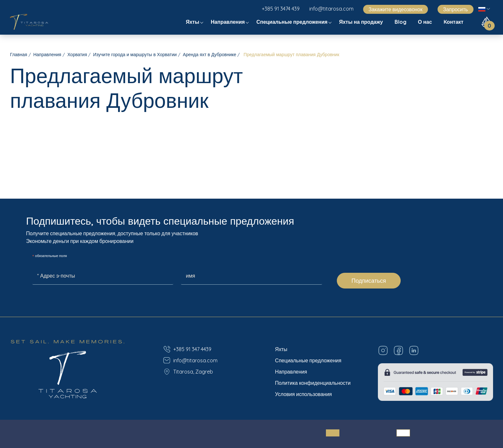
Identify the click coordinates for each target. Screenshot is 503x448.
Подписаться (369, 281)
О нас (426, 22)
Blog (401, 22)
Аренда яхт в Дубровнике (209, 55)
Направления (228, 22)
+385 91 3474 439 (281, 9)
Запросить (456, 9)
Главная (18, 55)
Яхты (193, 22)
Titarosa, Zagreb (188, 372)
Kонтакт (454, 22)
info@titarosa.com (331, 9)
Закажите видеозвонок (396, 9)
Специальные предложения (293, 22)
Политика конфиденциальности (313, 383)
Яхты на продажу (362, 22)
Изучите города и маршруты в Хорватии (135, 55)
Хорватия (77, 55)
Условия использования (303, 394)
